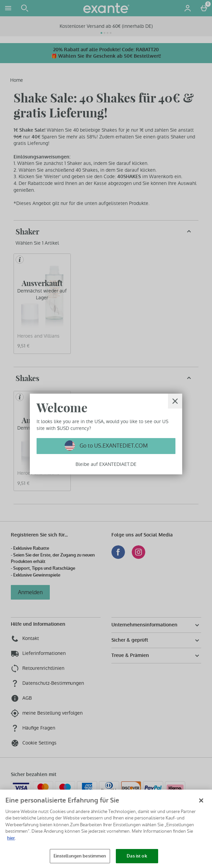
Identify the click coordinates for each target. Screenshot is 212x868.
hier (11, 838)
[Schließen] (201, 800)
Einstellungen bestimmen (80, 856)
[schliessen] (175, 401)
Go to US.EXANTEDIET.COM (113, 446)
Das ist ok (137, 856)
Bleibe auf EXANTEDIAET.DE (106, 464)
